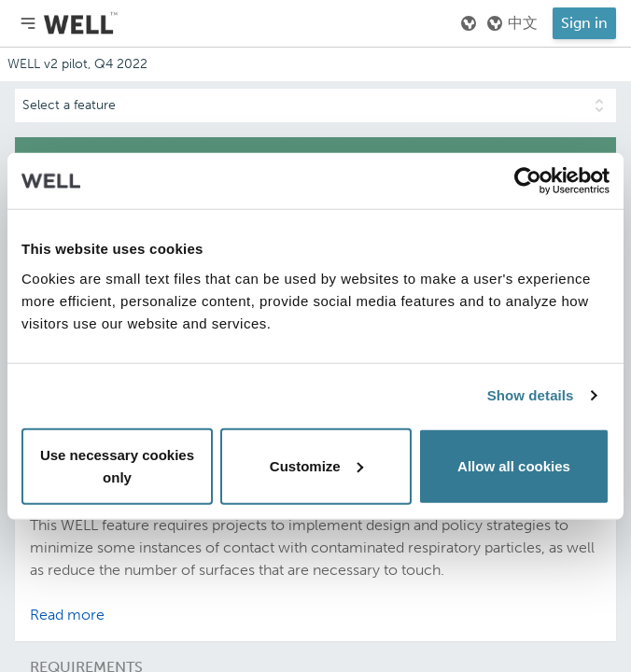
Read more (67, 615)
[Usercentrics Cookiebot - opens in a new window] (528, 181)
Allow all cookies (514, 465)
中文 (512, 23)
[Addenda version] (315, 64)
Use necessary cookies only (117, 465)
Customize (316, 465)
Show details (531, 395)
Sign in (584, 23)
